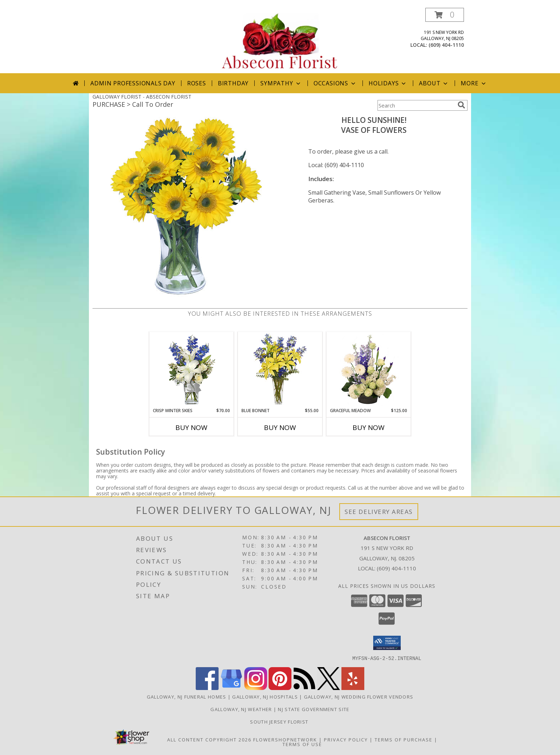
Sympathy (281, 83)
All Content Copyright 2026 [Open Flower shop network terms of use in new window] (209, 739)
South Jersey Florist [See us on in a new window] (280, 721)
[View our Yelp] (353, 688)
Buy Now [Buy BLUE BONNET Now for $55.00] (280, 427)
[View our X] (329, 688)
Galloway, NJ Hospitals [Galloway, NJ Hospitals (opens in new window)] (265, 696)
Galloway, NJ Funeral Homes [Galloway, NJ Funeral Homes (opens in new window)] (187, 696)
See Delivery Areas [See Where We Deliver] (379, 512)
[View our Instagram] (256, 688)
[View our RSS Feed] (304, 688)
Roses (197, 83)
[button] (445, 15)
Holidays (388, 83)
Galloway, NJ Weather (241, 709)
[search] (461, 105)
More (474, 83)
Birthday (233, 83)
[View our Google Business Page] (231, 688)
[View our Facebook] (207, 688)
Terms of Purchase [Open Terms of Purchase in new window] (404, 739)
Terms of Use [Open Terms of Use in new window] (302, 744)
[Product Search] (416, 105)
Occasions (335, 83)
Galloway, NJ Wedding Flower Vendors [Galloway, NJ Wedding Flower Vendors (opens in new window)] (359, 696)
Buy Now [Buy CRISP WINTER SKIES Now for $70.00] (191, 427)
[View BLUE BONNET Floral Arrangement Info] (280, 370)
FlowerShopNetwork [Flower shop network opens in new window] (285, 739)
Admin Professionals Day (133, 83)
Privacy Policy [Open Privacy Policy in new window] (346, 739)
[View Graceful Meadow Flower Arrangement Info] (369, 370)
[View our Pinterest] (280, 688)
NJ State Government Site (314, 709)
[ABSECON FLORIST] (280, 41)
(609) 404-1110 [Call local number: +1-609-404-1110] (446, 45)
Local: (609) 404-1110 (336, 165)
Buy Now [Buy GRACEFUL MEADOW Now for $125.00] (369, 427)
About (434, 83)
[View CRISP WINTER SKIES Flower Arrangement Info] (192, 370)
